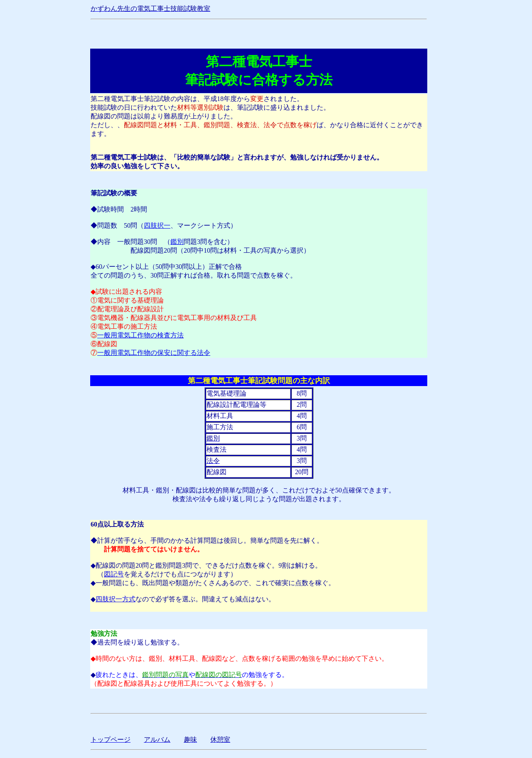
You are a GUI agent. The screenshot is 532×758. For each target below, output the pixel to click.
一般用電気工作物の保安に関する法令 (154, 353)
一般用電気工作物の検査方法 (140, 335)
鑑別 (177, 242)
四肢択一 (157, 225)
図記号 (114, 574)
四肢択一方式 (116, 599)
